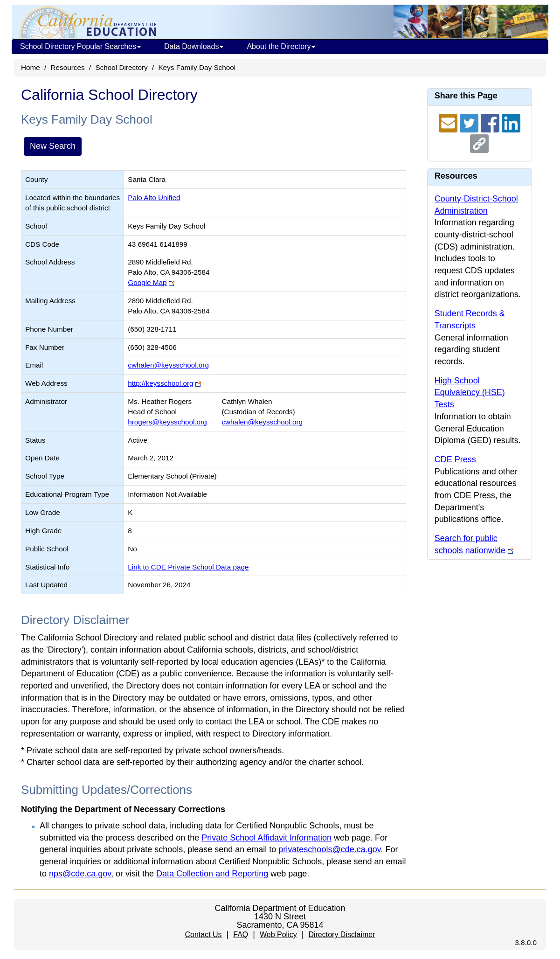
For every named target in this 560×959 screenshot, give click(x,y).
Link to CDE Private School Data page (188, 567)
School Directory (121, 67)
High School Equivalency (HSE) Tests (470, 393)
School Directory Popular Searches (80, 46)
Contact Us (203, 935)
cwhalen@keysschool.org (168, 365)
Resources (68, 67)
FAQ (241, 935)
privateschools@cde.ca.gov (329, 849)
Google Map (147, 282)
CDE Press (455, 459)
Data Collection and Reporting (212, 874)
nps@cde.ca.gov (80, 874)
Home (31, 67)
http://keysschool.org (160, 383)
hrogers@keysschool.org (167, 422)
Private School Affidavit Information (266, 838)
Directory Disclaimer (342, 935)
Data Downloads (194, 46)
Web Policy (278, 935)
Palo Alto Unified (154, 198)
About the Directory (281, 46)
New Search (53, 146)
